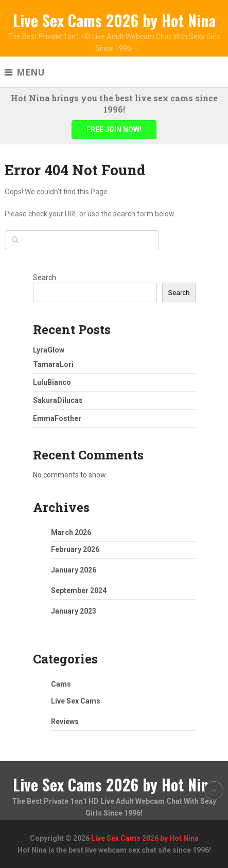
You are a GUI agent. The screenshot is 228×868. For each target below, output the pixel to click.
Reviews (65, 722)
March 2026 (71, 532)
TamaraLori (53, 364)
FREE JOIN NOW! (114, 130)
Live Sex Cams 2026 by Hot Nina (114, 20)
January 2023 (74, 611)
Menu (30, 72)
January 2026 (74, 570)
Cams (61, 684)
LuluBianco (52, 382)
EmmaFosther (57, 418)
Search (45, 278)
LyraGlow (49, 350)
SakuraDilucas (58, 400)
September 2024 (79, 590)
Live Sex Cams (76, 701)
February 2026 (75, 549)
